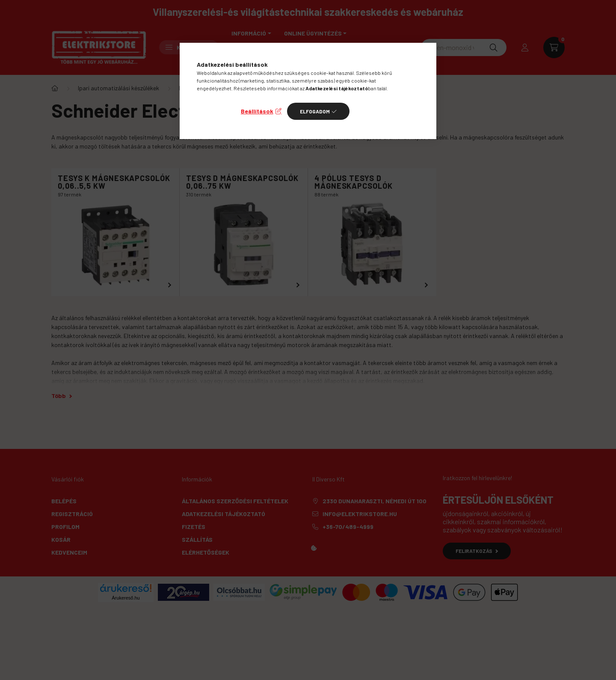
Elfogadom (315, 111)
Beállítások (257, 111)
